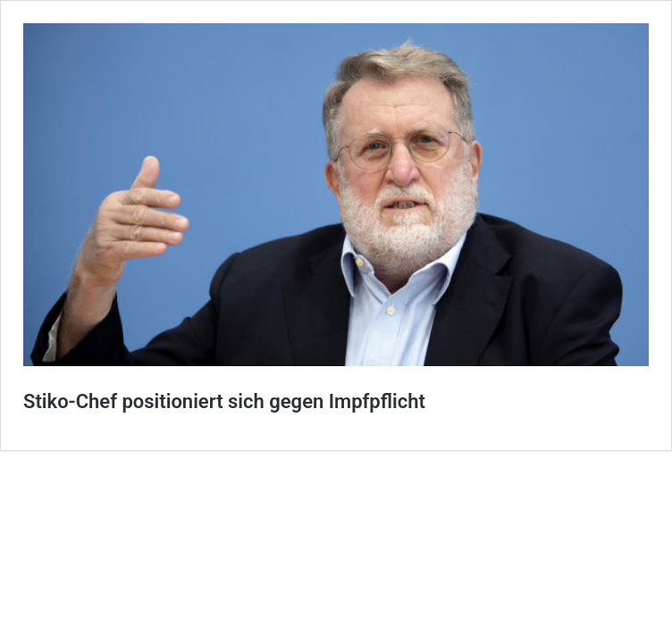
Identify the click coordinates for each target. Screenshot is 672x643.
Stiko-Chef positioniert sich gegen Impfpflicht (224, 401)
